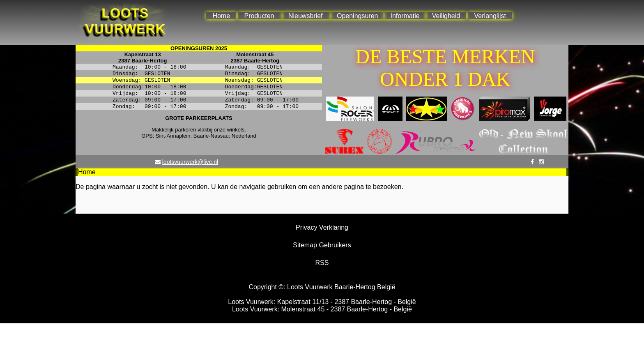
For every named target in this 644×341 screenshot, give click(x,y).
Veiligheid (446, 16)
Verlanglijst (490, 16)
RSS (322, 263)
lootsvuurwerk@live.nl (190, 162)
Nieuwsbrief (306, 16)
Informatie (405, 16)
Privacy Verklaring (322, 227)
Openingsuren (358, 16)
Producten (259, 16)
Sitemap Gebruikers (322, 245)
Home (221, 16)
